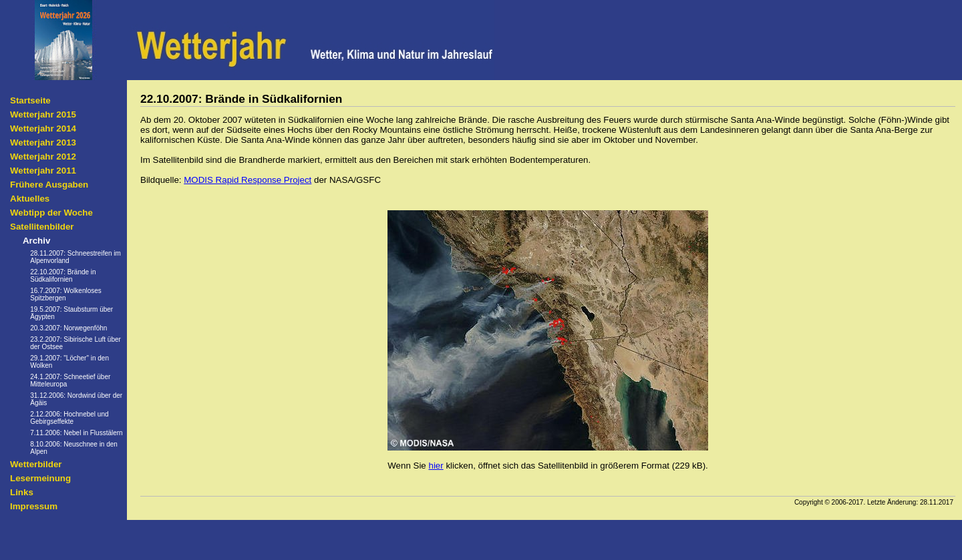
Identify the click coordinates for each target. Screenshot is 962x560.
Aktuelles (30, 199)
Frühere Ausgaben (49, 185)
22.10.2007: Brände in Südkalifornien (63, 276)
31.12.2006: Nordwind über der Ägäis (76, 399)
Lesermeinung (40, 478)
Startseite (30, 100)
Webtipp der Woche (51, 213)
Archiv (36, 241)
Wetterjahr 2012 (43, 157)
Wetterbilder (36, 464)
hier (436, 466)
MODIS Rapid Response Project (248, 180)
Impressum (34, 506)
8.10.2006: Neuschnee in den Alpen (74, 448)
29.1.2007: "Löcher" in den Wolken (69, 362)
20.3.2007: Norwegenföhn (68, 328)
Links (22, 492)
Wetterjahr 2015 (43, 114)
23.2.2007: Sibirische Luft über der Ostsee (75, 343)
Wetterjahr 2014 (43, 128)
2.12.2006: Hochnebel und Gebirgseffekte (69, 418)
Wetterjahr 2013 (43, 143)
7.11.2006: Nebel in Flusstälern (76, 433)
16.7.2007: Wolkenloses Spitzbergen (66, 294)
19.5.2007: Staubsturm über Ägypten (71, 313)
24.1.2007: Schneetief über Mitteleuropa (70, 380)
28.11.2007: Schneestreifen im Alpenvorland (75, 257)
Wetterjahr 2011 (43, 171)
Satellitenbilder (42, 227)
